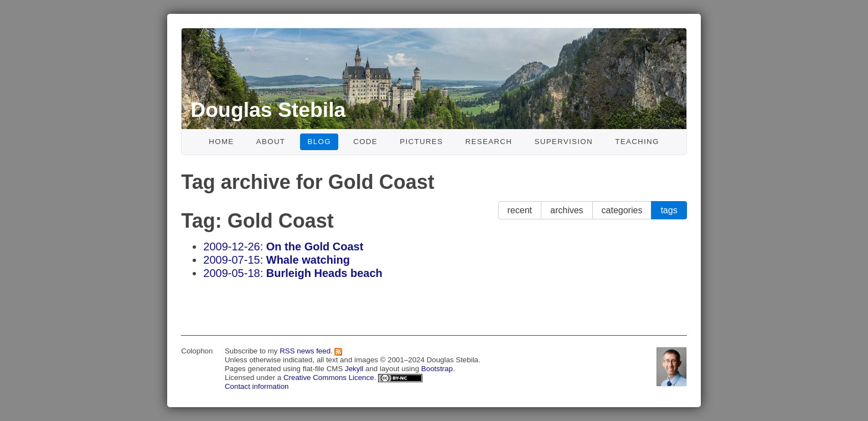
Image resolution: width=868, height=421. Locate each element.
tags (669, 210)
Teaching (637, 142)
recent (520, 210)
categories (622, 210)
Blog (319, 142)
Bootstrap (437, 369)
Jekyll (354, 369)
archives (567, 210)
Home (221, 142)
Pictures (421, 142)
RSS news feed (305, 351)
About (271, 142)
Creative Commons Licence (329, 378)
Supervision (564, 142)
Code (365, 142)
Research (489, 142)
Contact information (257, 386)
